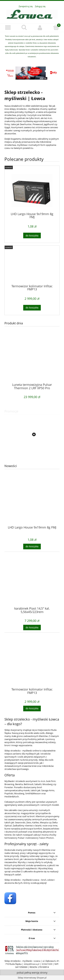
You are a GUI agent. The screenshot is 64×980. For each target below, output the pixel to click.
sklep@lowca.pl (31, 964)
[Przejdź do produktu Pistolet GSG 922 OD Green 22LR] (32, 450)
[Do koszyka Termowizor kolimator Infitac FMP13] (32, 708)
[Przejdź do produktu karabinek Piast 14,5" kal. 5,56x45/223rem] (32, 586)
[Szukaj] (24, 27)
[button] (8, 28)
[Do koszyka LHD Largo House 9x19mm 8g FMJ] (32, 547)
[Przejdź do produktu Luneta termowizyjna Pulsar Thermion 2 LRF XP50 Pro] (32, 363)
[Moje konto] (40, 28)
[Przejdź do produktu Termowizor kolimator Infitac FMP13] (32, 667)
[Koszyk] (56, 27)
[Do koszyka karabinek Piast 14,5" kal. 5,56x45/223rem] (32, 628)
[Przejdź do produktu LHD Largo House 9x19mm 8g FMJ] (32, 505)
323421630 (47, 964)
